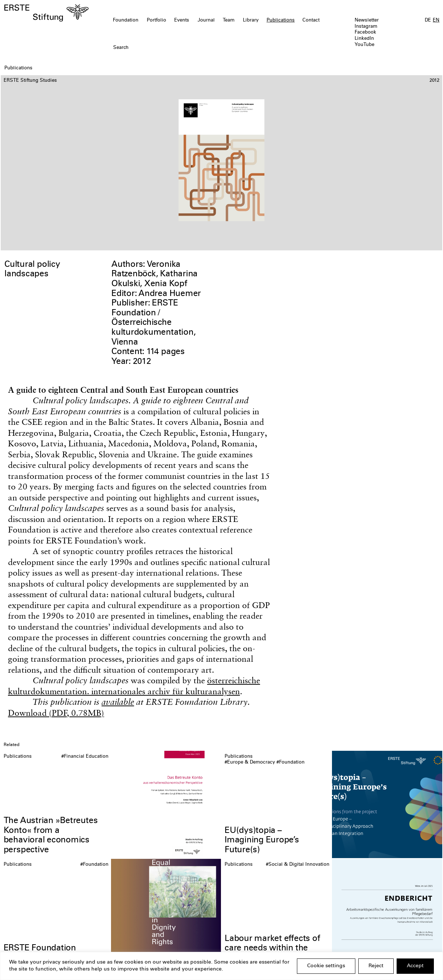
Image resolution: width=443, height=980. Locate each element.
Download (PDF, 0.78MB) (56, 713)
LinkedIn (364, 39)
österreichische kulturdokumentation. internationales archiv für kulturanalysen (134, 686)
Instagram (366, 27)
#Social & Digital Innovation (298, 865)
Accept (415, 966)
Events (182, 20)
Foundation (126, 20)
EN (436, 20)
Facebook (365, 32)
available (118, 702)
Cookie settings (326, 966)
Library (251, 20)
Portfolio (156, 20)
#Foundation (291, 762)
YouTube (364, 45)
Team (229, 20)
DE (428, 20)
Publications (281, 20)
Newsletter (367, 20)
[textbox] (186, 48)
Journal (206, 20)
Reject (376, 966)
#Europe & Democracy (250, 762)
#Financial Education (85, 757)
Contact (311, 20)
